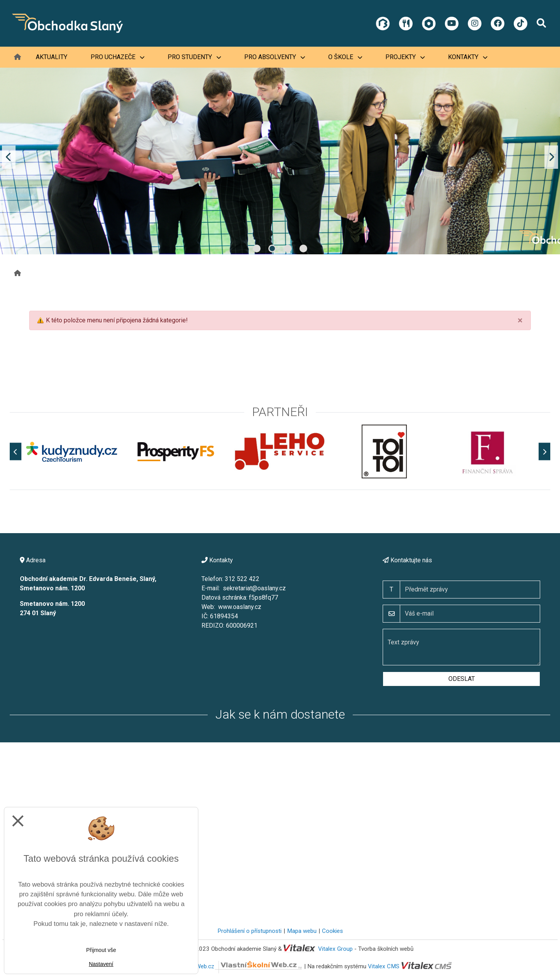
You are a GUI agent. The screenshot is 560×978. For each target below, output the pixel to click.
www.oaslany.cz (240, 607)
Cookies (332, 931)
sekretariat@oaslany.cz (254, 588)
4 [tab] (303, 248)
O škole (345, 57)
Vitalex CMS (384, 966)
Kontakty (468, 57)
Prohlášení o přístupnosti (249, 931)
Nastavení (101, 964)
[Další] (544, 452)
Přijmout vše (101, 950)
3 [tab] (288, 248)
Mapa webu (302, 931)
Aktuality (52, 57)
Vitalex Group (335, 949)
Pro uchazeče (117, 57)
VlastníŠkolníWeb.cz (233, 966)
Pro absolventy (275, 57)
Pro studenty (194, 57)
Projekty (405, 57)
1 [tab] (257, 248)
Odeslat (462, 679)
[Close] (520, 320)
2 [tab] (272, 248)
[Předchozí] (16, 452)
